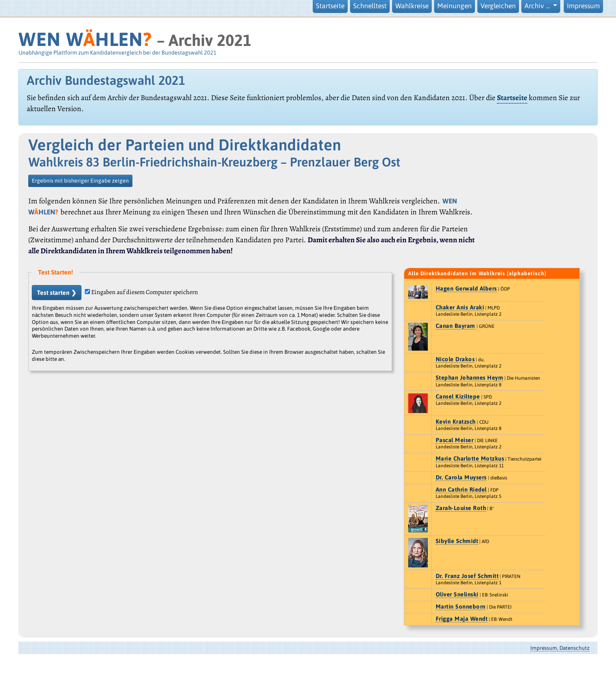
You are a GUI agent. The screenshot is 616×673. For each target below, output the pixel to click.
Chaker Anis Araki (460, 307)
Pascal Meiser (455, 440)
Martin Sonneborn (461, 606)
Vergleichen (498, 6)
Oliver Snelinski (457, 594)
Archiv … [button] (538, 6)
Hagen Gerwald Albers (466, 288)
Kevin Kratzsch (456, 422)
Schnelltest (370, 6)
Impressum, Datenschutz (560, 648)
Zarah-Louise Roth (461, 508)
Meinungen (455, 6)
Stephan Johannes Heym (470, 378)
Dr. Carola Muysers (461, 477)
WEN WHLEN (85, 39)
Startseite (330, 6)
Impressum (583, 6)
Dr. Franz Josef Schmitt (467, 576)
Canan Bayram (456, 326)
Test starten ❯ (57, 293)
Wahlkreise (412, 6)
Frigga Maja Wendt (462, 619)
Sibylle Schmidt (457, 541)
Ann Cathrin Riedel (461, 489)
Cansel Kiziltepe (458, 396)
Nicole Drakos (455, 359)
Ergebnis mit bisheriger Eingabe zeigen (80, 181)
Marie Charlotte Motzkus (470, 458)
